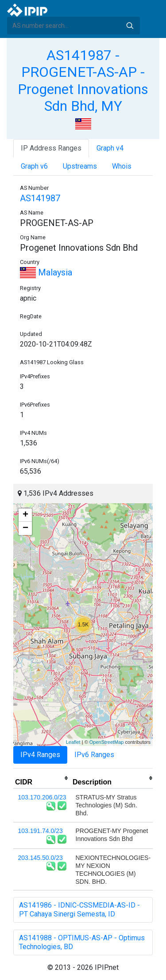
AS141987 (40, 198)
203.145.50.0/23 (41, 858)
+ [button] (25, 515)
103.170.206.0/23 (42, 797)
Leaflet (73, 742)
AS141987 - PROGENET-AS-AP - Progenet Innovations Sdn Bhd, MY (83, 81)
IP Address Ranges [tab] (51, 148)
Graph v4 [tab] (110, 148)
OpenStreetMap (107, 742)
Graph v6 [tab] (34, 166)
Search (130, 26)
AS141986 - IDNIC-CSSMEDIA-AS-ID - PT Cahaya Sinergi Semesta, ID (79, 910)
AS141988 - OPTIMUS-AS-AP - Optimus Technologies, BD (82, 942)
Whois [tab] (122, 166)
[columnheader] (42, 778)
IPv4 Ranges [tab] (40, 755)
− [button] (25, 528)
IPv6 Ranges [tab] (94, 755)
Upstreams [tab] (80, 166)
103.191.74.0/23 (41, 831)
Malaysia (46, 272)
